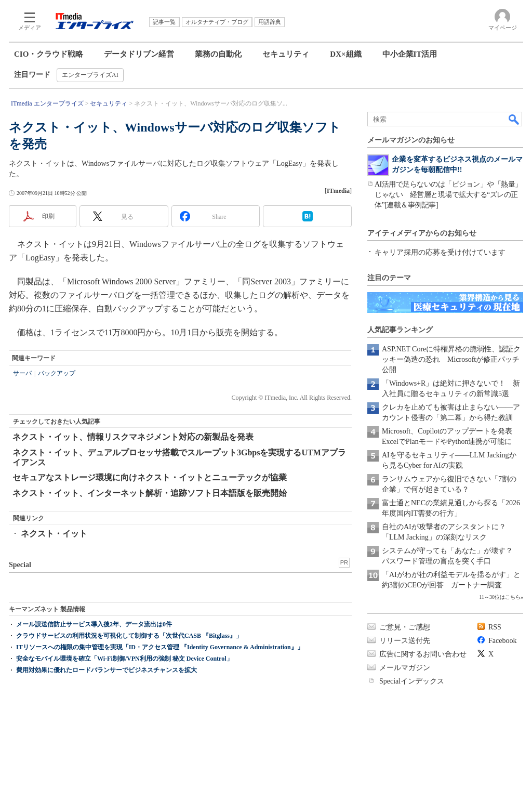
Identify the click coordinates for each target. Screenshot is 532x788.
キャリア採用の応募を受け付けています (440, 252)
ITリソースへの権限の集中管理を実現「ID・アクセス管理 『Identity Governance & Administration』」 (160, 647)
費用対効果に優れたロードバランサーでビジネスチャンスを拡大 (107, 670)
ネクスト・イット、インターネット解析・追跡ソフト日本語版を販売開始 (150, 493)
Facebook (502, 641)
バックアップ (57, 373)
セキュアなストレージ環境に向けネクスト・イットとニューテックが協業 (150, 477)
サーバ (22, 373)
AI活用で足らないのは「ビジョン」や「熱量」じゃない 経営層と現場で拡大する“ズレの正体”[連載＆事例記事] (448, 195)
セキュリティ (286, 54)
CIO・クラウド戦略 (49, 54)
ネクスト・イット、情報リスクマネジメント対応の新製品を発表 (133, 437)
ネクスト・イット (54, 534)
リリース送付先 (405, 641)
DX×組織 (345, 54)
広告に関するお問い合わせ (423, 654)
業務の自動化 (218, 54)
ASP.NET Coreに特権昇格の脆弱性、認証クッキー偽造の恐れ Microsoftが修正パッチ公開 (451, 359)
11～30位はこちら (500, 597)
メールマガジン (405, 668)
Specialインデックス (412, 681)
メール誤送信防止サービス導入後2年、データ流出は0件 (94, 624)
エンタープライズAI (90, 75)
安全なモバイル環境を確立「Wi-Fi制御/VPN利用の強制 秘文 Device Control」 (124, 659)
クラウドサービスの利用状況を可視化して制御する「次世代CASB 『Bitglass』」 (129, 636)
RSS (495, 627)
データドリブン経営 (139, 54)
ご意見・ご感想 (405, 627)
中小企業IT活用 (410, 54)
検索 (514, 119)
